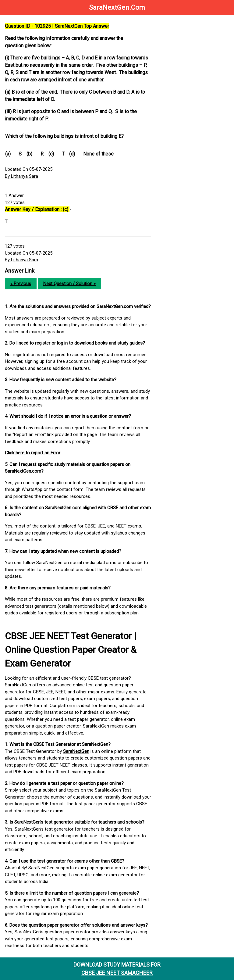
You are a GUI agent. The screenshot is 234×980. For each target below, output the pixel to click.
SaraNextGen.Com (117, 7)
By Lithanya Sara (21, 176)
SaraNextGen (76, 751)
